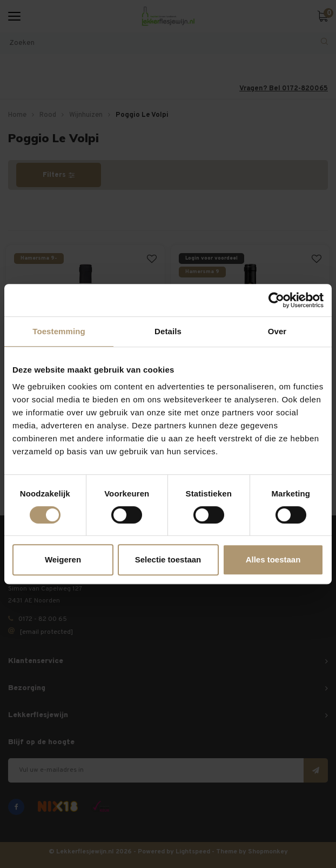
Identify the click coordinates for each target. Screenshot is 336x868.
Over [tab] (277, 331)
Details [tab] (168, 331)
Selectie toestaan (168, 559)
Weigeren (63, 559)
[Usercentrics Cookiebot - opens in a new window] (276, 300)
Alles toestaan (273, 559)
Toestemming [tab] (59, 331)
